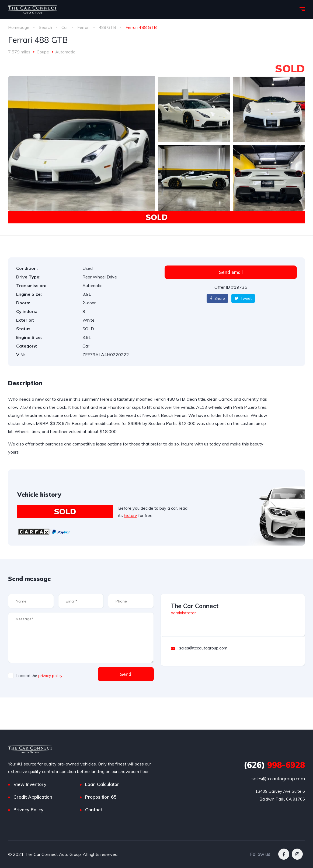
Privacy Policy (28, 810)
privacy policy (50, 676)
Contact (94, 810)
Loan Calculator (102, 784)
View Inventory (30, 784)
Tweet (243, 298)
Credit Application (33, 797)
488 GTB (108, 27)
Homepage (19, 27)
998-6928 (274, 765)
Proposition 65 (101, 797)
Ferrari (84, 27)
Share (217, 298)
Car (65, 27)
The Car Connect (195, 606)
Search (46, 27)
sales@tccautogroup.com (278, 779)
